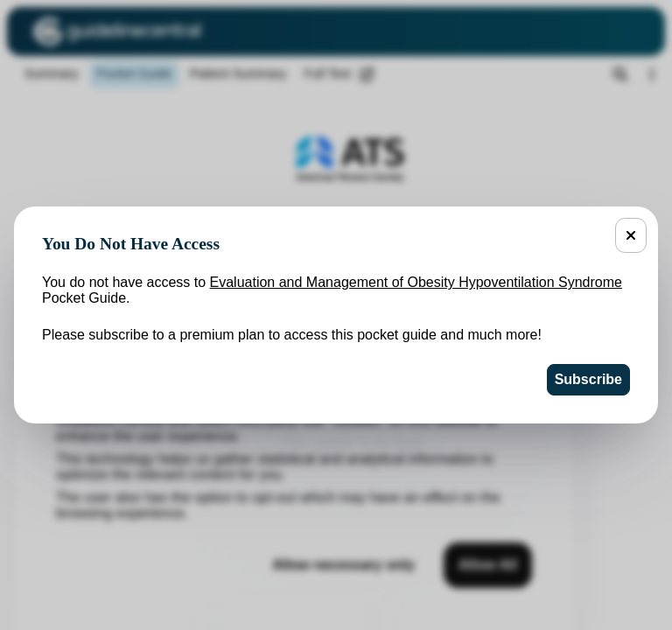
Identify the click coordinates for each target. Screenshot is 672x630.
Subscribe (588, 379)
